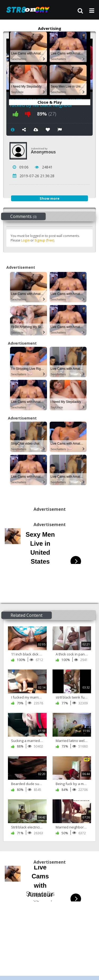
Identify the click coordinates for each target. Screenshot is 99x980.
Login (25, 240)
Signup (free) (44, 240)
